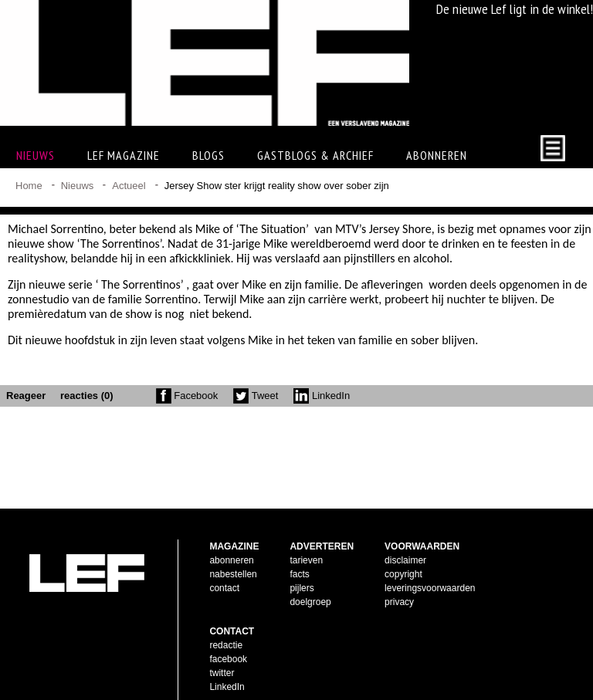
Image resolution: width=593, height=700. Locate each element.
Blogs (208, 155)
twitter (222, 648)
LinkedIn (322, 396)
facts (299, 550)
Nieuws (78, 186)
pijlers (302, 563)
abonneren (231, 536)
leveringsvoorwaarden (430, 563)
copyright (403, 550)
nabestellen (233, 550)
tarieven (306, 536)
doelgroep (310, 577)
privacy (399, 577)
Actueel (129, 186)
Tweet (256, 396)
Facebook (187, 396)
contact (224, 563)
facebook (228, 634)
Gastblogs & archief (315, 155)
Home (29, 186)
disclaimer (405, 536)
